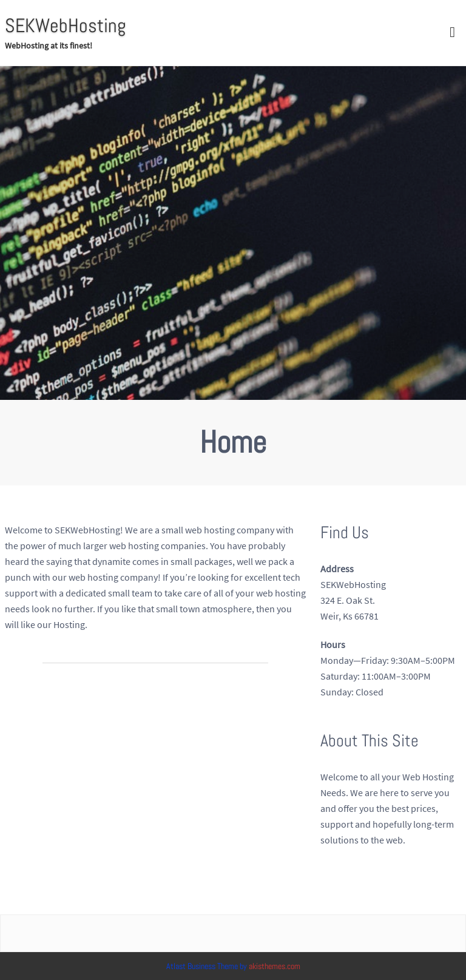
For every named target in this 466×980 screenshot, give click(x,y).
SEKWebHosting (66, 25)
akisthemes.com (275, 966)
